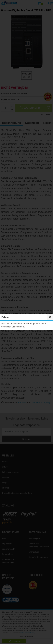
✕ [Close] (50, 317)
